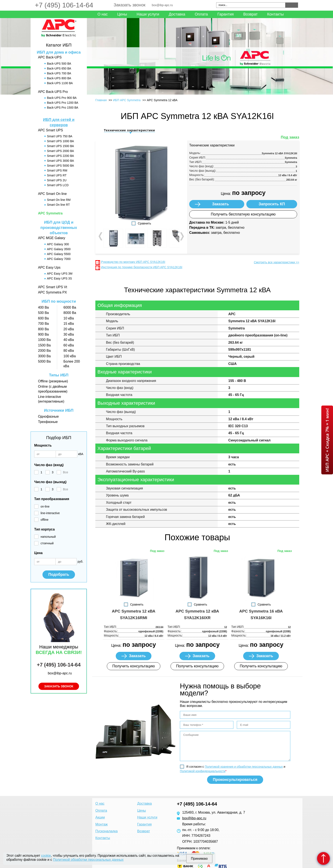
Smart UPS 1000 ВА (60, 141)
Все (66, 472)
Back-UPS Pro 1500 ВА (63, 108)
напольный (48, 537)
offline (44, 520)
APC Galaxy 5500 (59, 254)
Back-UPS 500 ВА (59, 64)
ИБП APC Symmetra (127, 100)
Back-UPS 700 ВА (59, 73)
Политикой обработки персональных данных (88, 860)
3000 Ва (44, 356)
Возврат (251, 14)
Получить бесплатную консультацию (243, 214)
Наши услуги (148, 14)
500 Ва (43, 313)
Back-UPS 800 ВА (59, 78)
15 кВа (69, 324)
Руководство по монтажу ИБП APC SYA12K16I (133, 262)
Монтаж (102, 824)
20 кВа (69, 329)
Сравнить (144, 223)
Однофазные (48, 416)
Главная (101, 100)
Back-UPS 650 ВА (59, 68)
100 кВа (70, 356)
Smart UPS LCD (58, 185)
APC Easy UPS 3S (59, 278)
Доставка (177, 14)
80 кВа (69, 351)
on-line (45, 506)
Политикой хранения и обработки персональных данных (244, 767)
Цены (122, 14)
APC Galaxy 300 (58, 244)
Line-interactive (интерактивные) (51, 399)
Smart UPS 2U (57, 180)
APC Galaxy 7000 (59, 259)
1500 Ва (44, 345)
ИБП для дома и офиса (59, 52)
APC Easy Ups (49, 267)
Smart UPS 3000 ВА (60, 161)
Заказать (221, 204)
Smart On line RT (58, 205)
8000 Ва (70, 313)
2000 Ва (44, 351)
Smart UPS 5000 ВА (60, 166)
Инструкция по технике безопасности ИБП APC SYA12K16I (142, 267)
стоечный (47, 543)
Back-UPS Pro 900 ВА (62, 98)
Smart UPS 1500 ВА (60, 146)
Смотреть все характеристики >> (277, 262)
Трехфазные (48, 422)
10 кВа (69, 318)
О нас (103, 14)
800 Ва (43, 329)
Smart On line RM (59, 200)
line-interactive (50, 513)
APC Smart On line (52, 194)
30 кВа (69, 334)
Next (182, 236)
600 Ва (43, 318)
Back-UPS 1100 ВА (60, 83)
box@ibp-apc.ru (162, 5)
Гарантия (226, 14)
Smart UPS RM (57, 170)
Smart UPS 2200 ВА (60, 156)
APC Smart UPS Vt (53, 287)
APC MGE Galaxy (52, 238)
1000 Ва (44, 340)
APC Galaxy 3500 (59, 249)
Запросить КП (272, 204)
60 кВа (69, 345)
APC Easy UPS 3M (60, 274)
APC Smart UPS (50, 130)
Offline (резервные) (53, 381)
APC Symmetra (50, 213)
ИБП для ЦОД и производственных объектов (59, 228)
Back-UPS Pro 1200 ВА (63, 103)
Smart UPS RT (57, 175)
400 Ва (43, 307)
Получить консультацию (134, 666)
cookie (46, 856)
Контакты (275, 14)
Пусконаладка (107, 831)
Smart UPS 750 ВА (60, 136)
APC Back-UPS (50, 57)
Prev (101, 236)
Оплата (201, 14)
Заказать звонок (130, 5)
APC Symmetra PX (52, 292)
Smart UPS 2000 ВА (60, 151)
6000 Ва (70, 307)
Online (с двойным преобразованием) (53, 389)
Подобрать (59, 574)
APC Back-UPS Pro (53, 92)
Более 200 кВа (72, 364)
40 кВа (69, 340)
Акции (100, 817)
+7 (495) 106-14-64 (64, 5)
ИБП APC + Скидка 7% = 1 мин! (327, 440)
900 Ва (43, 334)
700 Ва (43, 324)
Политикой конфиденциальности (203, 771)
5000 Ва (44, 361)
